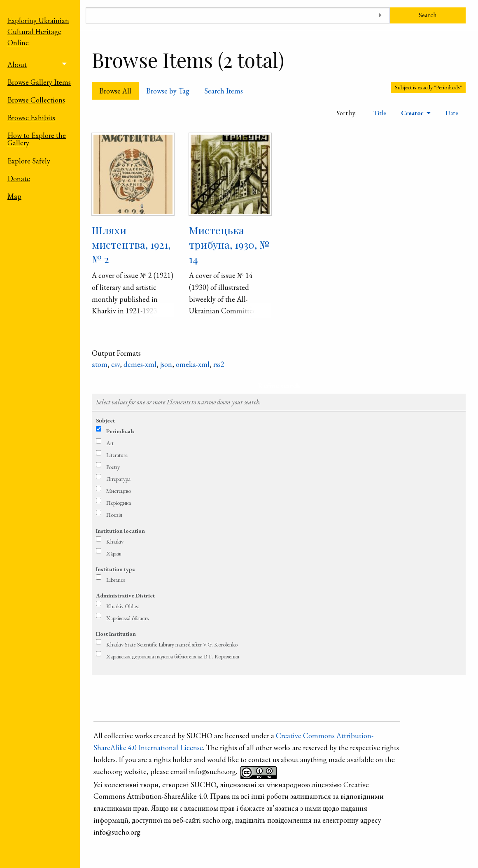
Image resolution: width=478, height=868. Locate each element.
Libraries (115, 580)
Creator (413, 113)
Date (452, 113)
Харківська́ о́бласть (127, 618)
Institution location (120, 531)
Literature (117, 455)
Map (14, 196)
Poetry (113, 467)
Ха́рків (114, 553)
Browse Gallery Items (39, 82)
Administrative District (125, 595)
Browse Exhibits (31, 118)
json (166, 364)
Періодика (119, 503)
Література (118, 479)
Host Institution (116, 634)
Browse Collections (36, 100)
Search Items (224, 91)
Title (380, 113)
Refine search (279, 386)
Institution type (115, 569)
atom (100, 364)
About (17, 64)
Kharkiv (115, 541)
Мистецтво (119, 491)
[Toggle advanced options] (381, 15)
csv (115, 364)
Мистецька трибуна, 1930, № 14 (229, 244)
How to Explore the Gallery (37, 139)
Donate (19, 178)
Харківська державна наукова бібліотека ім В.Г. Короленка (173, 656)
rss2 (219, 364)
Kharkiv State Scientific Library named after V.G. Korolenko (172, 644)
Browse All (115, 91)
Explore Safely (29, 161)
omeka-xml (193, 364)
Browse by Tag (168, 91)
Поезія (114, 515)
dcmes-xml (140, 364)
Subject (105, 420)
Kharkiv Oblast (123, 606)
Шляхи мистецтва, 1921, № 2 (131, 244)
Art (110, 443)
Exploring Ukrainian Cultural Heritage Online (38, 31)
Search (428, 15)
